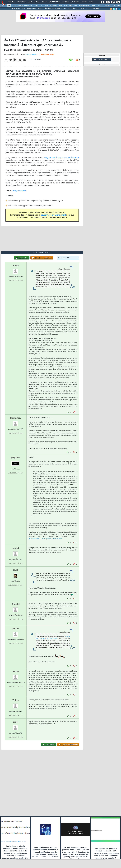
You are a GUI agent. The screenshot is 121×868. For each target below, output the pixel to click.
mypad (16, 548)
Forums (11, 2)
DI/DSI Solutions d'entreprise (22, 6)
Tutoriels (21, 2)
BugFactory (16, 418)
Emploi (66, 2)
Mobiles (107, 6)
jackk (16, 722)
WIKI (83, 9)
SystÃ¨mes (116, 6)
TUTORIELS (16, 9)
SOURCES (67, 9)
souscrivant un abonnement (53, 215)
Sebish (16, 671)
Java (60, 6)
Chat (44, 2)
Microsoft (53, 6)
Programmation (84, 6)
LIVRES (40, 9)
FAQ (30, 2)
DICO (88, 9)
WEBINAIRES (31, 9)
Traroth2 (16, 604)
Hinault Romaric (32, 55)
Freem (16, 266)
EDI (76, 6)
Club (91, 2)
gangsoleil (16, 458)
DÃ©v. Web (68, 6)
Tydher (16, 700)
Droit (84, 2)
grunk (16, 570)
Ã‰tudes (75, 2)
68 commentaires (47, 55)
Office (100, 6)
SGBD (94, 6)
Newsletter (55, 2)
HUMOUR (95, 9)
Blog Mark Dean (20, 191)
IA (42, 6)
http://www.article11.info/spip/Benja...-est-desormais (45, 539)
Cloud (36, 6)
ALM (46, 6)
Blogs (37, 2)
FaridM (16, 629)
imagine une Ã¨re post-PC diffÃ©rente (61, 158)
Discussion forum (102, 59)
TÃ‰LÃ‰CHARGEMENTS (53, 9)
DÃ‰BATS (76, 9)
